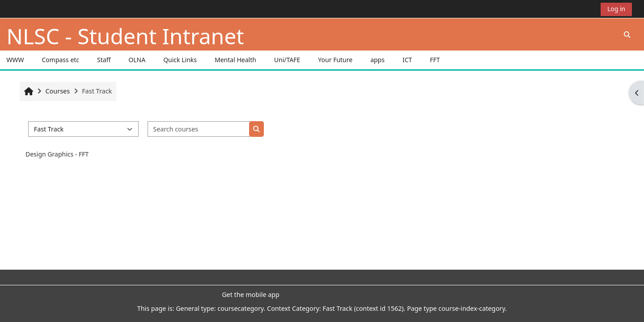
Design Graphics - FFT (57, 154)
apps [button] (377, 60)
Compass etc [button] (60, 60)
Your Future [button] (335, 60)
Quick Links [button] (180, 60)
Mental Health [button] (235, 60)
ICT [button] (407, 60)
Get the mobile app (251, 294)
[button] (627, 34)
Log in (616, 9)
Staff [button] (104, 60)
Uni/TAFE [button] (287, 60)
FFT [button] (435, 60)
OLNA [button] (137, 60)
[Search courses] (199, 129)
